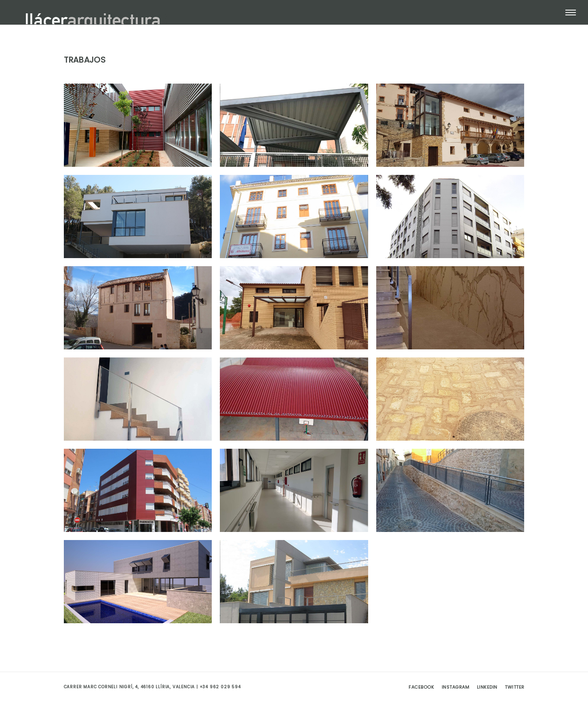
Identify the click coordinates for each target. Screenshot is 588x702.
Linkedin (487, 687)
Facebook (421, 687)
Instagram (456, 687)
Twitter (515, 687)
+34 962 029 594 (220, 687)
